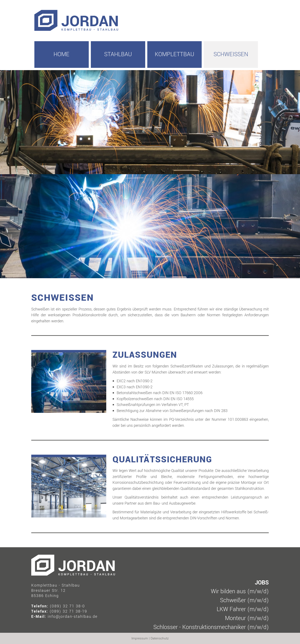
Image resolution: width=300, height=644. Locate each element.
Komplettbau (174, 54)
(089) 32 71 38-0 (67, 606)
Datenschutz (160, 638)
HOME (61, 54)
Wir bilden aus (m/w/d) (240, 591)
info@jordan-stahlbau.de (73, 617)
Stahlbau (118, 54)
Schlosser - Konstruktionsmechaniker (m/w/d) (211, 627)
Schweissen (231, 54)
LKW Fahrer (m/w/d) (243, 609)
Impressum (140, 638)
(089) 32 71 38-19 (68, 611)
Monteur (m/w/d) (247, 618)
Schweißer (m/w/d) (244, 600)
